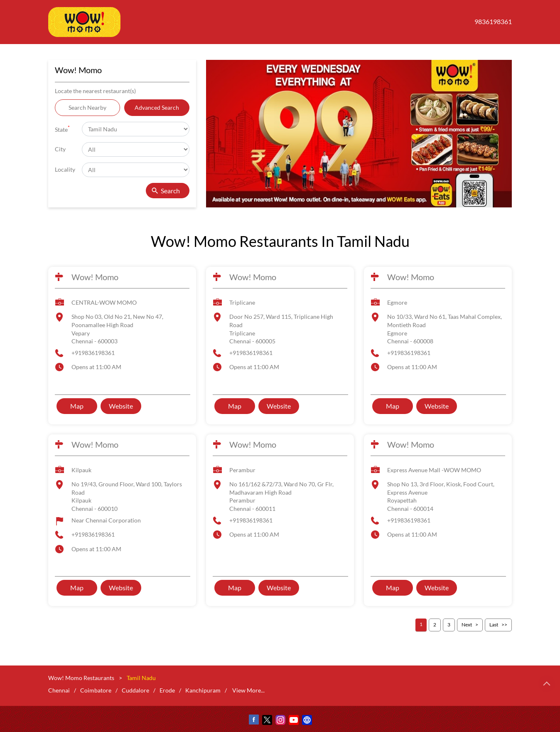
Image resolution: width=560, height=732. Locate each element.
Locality (65, 169)
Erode (167, 690)
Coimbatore (96, 690)
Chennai (59, 690)
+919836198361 (93, 353)
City (60, 149)
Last (494, 625)
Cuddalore (135, 690)
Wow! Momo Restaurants (82, 678)
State (62, 129)
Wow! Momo (95, 277)
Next (467, 625)
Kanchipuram (203, 690)
